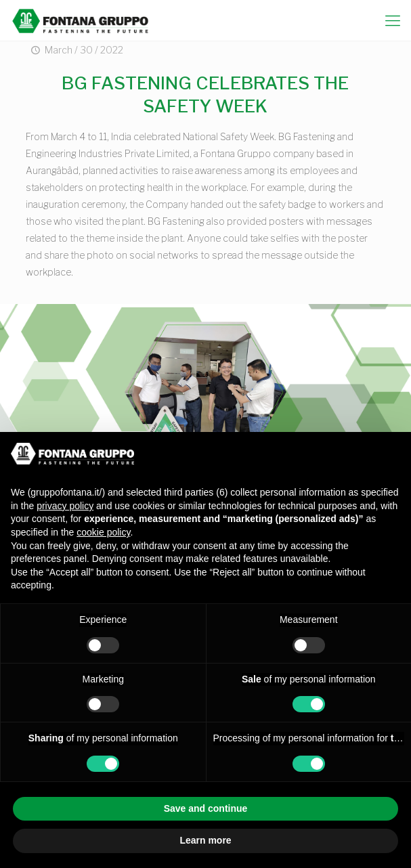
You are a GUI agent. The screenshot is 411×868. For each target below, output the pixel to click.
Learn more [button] (205, 840)
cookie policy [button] (103, 532)
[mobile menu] (393, 20)
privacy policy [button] (65, 506)
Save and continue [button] (206, 808)
